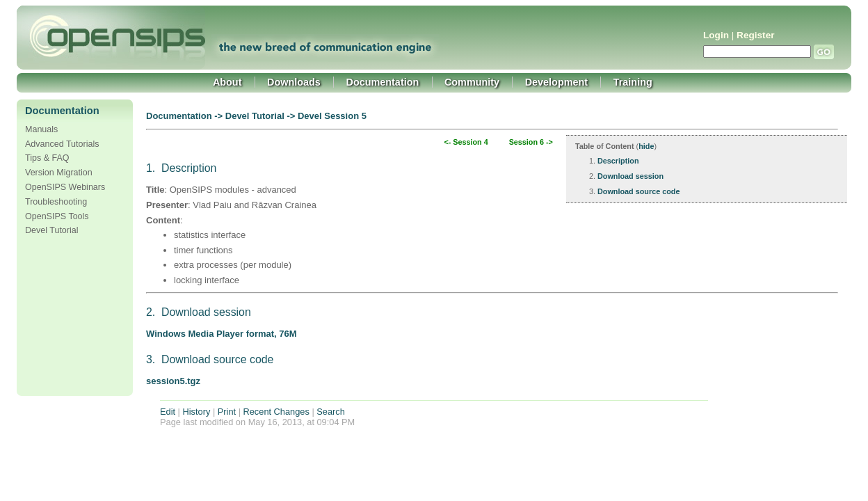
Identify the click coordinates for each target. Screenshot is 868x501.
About (227, 82)
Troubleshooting (56, 202)
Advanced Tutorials (62, 144)
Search (331, 412)
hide (646, 146)
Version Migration (59, 173)
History (197, 412)
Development (556, 82)
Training (633, 82)
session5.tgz (173, 381)
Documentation (383, 82)
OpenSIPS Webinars (65, 187)
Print (227, 412)
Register (755, 35)
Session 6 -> (531, 142)
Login (716, 35)
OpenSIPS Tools (57, 216)
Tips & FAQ (47, 158)
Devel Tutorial (52, 230)
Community (472, 82)
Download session (630, 176)
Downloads (294, 82)
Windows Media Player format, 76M (222, 334)
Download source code (639, 191)
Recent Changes (276, 412)
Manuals (41, 129)
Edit (168, 412)
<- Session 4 (466, 142)
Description (618, 161)
